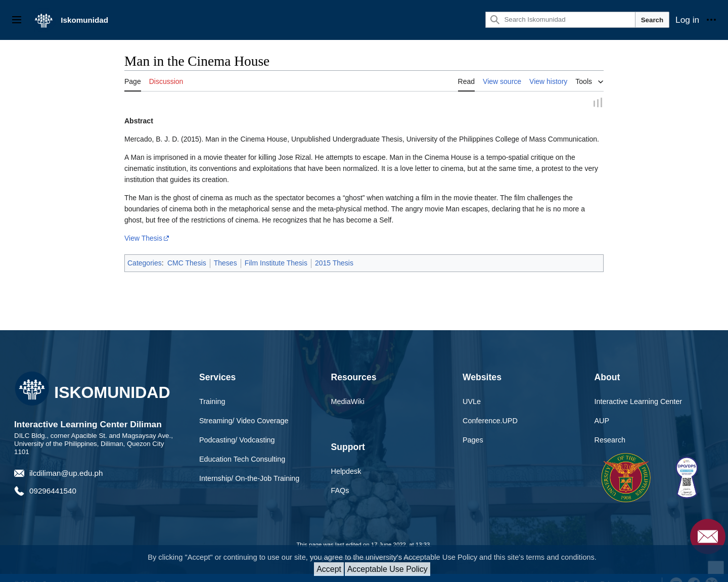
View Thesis (143, 239)
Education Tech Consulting (242, 460)
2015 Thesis (334, 264)
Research (610, 441)
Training (212, 402)
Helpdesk (346, 472)
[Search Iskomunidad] (560, 20)
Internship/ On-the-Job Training (249, 479)
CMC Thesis (187, 264)
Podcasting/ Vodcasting (237, 441)
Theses (225, 264)
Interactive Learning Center (639, 402)
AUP (602, 422)
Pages (473, 441)
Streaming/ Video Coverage (244, 422)
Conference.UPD (490, 422)
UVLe (472, 402)
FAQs (340, 491)
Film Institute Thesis (276, 264)
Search (652, 20)
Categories (145, 264)
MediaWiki (348, 402)
